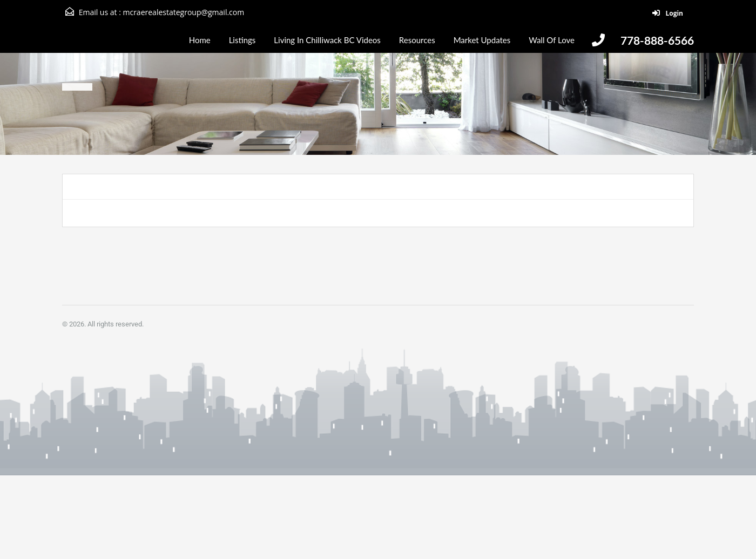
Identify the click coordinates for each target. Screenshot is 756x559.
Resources (417, 40)
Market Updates (482, 40)
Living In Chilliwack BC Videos (327, 40)
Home (200, 40)
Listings (242, 40)
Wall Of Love (552, 40)
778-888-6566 (657, 40)
